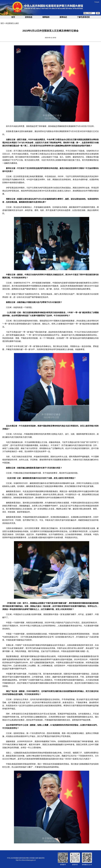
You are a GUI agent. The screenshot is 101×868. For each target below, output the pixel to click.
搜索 (98, 13)
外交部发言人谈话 (12, 23)
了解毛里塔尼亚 (83, 17)
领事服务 (46, 17)
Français (97, 2)
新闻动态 (63, 17)
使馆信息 (29, 17)
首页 (13, 17)
